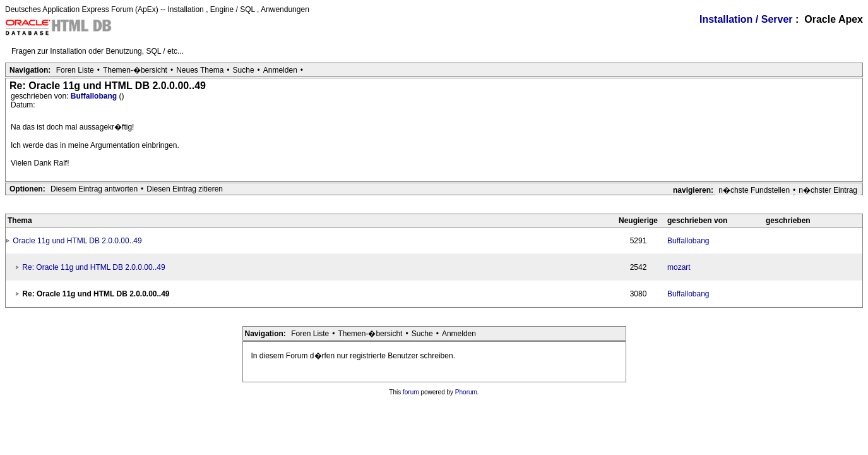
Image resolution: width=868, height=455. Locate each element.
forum (411, 392)
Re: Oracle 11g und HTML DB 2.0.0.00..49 (93, 267)
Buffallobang (95, 96)
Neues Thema (200, 70)
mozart (679, 267)
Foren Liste (75, 70)
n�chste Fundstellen (754, 190)
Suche (244, 70)
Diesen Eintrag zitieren (185, 189)
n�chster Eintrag (828, 190)
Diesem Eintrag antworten (94, 189)
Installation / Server (746, 19)
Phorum (466, 392)
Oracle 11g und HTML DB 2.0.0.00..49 (77, 241)
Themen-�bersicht (135, 70)
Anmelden (280, 70)
